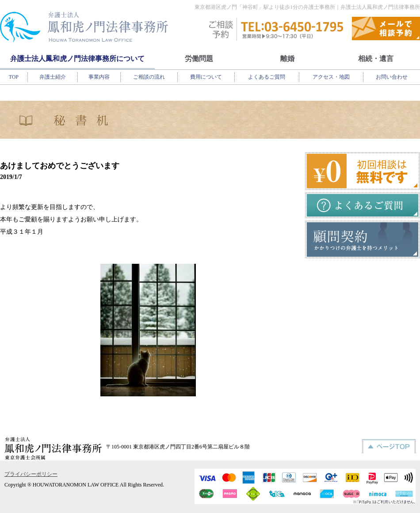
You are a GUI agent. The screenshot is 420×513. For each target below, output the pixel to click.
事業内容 (99, 77)
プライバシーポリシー (31, 474)
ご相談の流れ (149, 77)
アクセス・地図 (331, 77)
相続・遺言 (376, 59)
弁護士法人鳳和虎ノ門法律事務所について (77, 59)
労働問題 (199, 59)
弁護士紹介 (53, 77)
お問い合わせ (392, 77)
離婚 (287, 59)
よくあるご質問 (267, 77)
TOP (14, 77)
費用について (206, 77)
